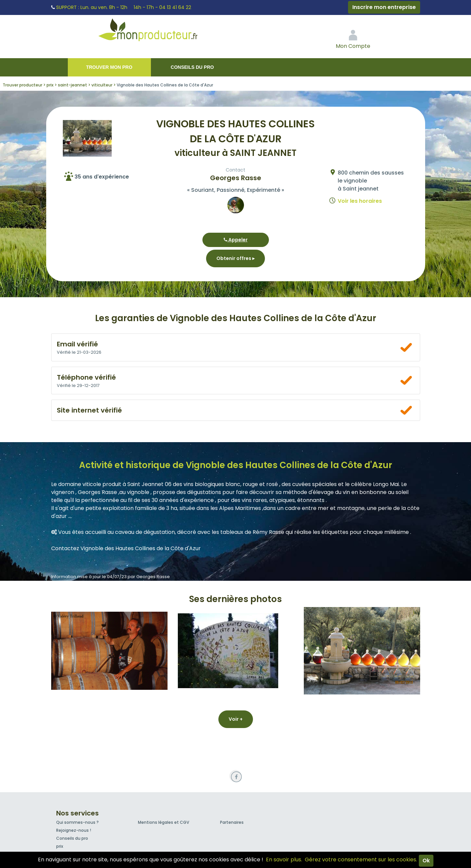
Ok (426, 861)
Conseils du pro (192, 67)
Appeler (236, 240)
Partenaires (232, 822)
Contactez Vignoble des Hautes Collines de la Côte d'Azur (126, 548)
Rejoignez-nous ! (74, 830)
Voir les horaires (360, 201)
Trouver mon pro (109, 67)
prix (60, 846)
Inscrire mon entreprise (384, 7)
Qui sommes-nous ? (77, 822)
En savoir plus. (284, 860)
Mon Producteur (161, 32)
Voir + (236, 719)
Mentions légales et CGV (164, 822)
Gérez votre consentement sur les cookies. (361, 860)
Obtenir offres (235, 258)
